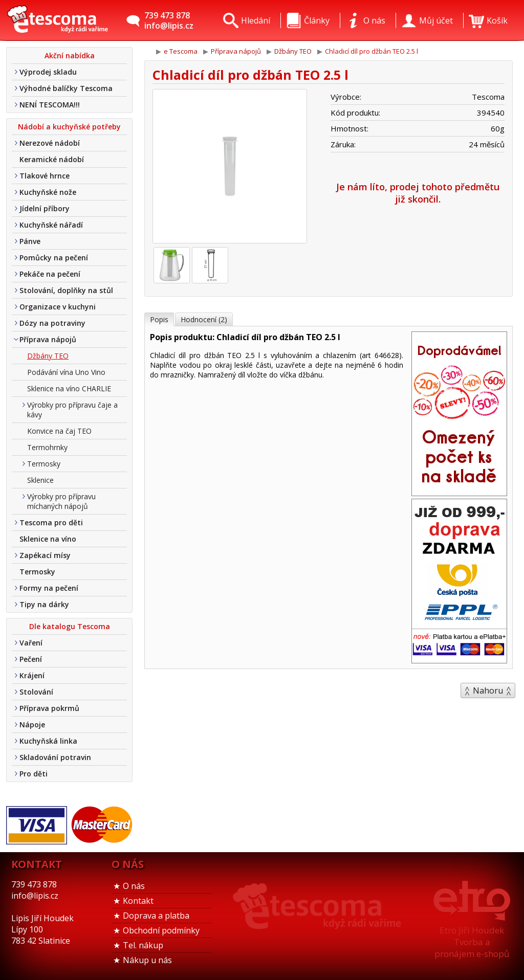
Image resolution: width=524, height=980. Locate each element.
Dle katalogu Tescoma (70, 626)
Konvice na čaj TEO (59, 431)
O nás (134, 886)
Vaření (31, 643)
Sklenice (40, 480)
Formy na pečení (49, 588)
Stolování (36, 692)
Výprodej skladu (48, 72)
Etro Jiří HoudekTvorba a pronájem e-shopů (472, 942)
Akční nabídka (70, 55)
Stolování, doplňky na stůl (66, 290)
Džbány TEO (48, 356)
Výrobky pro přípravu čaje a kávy (72, 410)
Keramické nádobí (52, 159)
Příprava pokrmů (49, 708)
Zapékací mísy (45, 555)
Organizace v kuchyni (58, 307)
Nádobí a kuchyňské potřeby (69, 127)
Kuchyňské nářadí (51, 225)
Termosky (44, 464)
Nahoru (488, 691)
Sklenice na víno (48, 539)
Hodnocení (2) (204, 319)
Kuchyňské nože (48, 192)
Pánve (30, 241)
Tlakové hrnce (45, 176)
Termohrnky (47, 447)
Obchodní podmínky (161, 930)
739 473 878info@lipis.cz (169, 20)
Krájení (32, 675)
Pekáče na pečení (50, 274)
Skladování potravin (55, 757)
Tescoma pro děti (51, 522)
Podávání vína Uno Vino (66, 372)
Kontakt (138, 901)
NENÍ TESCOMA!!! (50, 105)
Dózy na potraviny (52, 323)
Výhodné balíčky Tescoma (66, 88)
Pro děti (34, 774)
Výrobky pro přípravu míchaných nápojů (61, 501)
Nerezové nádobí (50, 143)
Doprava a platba (156, 916)
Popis (159, 319)
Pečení (31, 659)
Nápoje (32, 725)
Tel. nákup (143, 945)
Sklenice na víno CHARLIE (69, 388)
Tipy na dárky (44, 604)
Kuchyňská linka (48, 741)
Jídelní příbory (45, 208)
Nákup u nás (147, 960)
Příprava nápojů (48, 339)
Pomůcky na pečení (54, 258)
